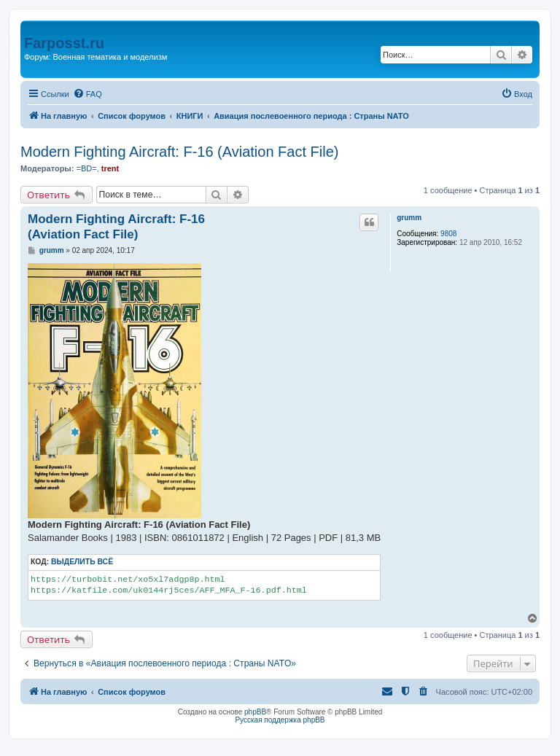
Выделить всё (82, 562)
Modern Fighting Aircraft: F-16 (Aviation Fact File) (179, 152)
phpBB (255, 712)
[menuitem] (87, 94)
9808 (448, 234)
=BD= (86, 168)
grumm (409, 218)
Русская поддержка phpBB (280, 720)
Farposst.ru (64, 43)
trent (110, 168)
